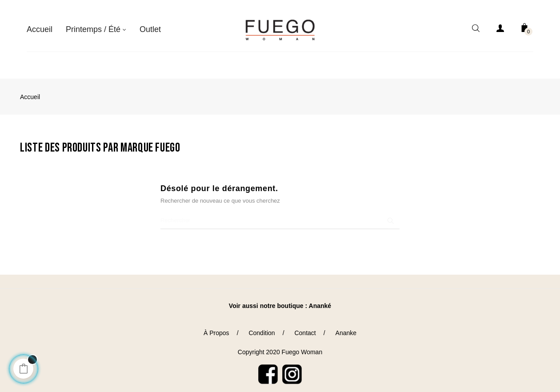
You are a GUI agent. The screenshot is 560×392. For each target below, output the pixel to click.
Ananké (320, 299)
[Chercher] (280, 213)
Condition (262, 326)
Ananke (346, 326)
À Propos (216, 326)
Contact (305, 326)
